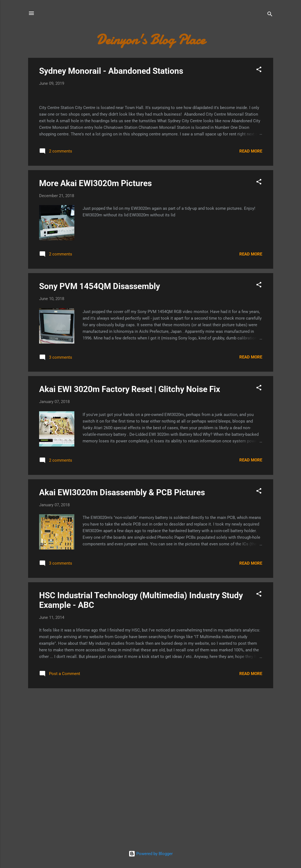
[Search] (270, 15)
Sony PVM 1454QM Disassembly (100, 428)
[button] (259, 70)
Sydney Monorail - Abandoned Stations (111, 71)
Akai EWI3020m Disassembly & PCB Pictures (122, 634)
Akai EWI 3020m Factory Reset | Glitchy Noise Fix (130, 531)
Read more (251, 293)
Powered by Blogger (151, 854)
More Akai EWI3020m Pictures (95, 325)
